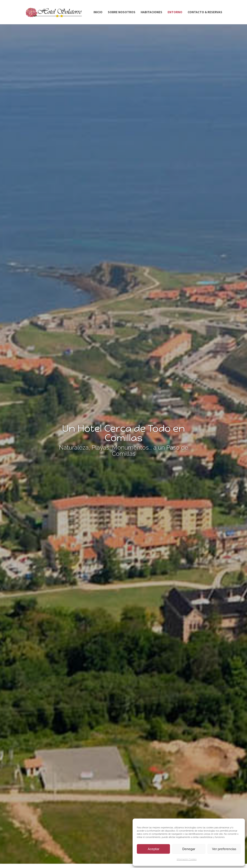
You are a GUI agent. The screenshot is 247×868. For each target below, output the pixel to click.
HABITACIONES (151, 12)
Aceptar (153, 849)
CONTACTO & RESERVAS (205, 12)
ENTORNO (175, 12)
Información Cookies (187, 859)
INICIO (98, 12)
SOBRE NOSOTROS (122, 12)
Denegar (189, 849)
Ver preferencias (224, 849)
